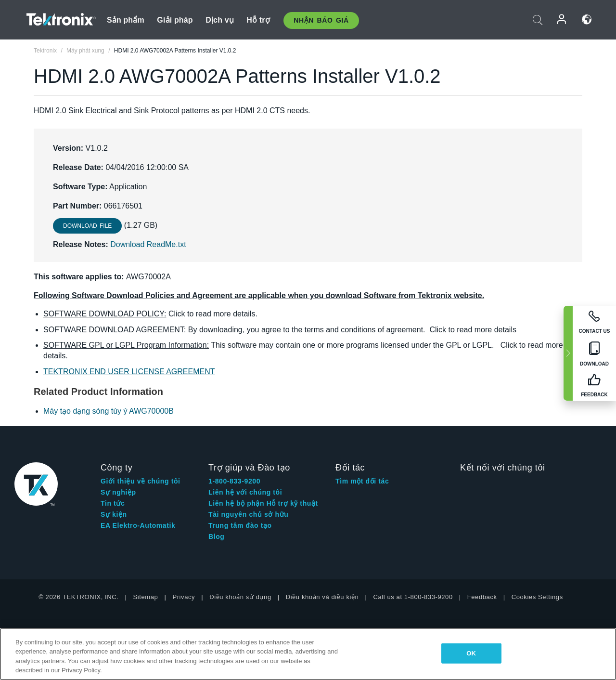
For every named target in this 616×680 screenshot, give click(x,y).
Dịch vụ (220, 20)
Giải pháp (175, 20)
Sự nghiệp (118, 492)
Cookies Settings (537, 597)
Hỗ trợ (258, 20)
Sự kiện (114, 514)
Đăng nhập (562, 20)
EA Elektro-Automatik (138, 525)
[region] (308, 654)
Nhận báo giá (321, 20)
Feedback (482, 597)
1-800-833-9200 (234, 481)
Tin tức (113, 503)
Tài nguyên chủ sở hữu (248, 514)
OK (471, 653)
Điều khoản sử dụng (240, 597)
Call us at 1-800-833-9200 (413, 597)
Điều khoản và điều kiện (322, 597)
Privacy (184, 597)
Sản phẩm (126, 20)
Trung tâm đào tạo (240, 525)
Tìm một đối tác (362, 481)
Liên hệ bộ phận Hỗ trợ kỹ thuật (263, 503)
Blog (217, 536)
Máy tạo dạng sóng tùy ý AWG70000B (109, 411)
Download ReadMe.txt (148, 244)
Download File (87, 226)
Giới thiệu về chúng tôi (141, 481)
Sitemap (146, 597)
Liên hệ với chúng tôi (245, 492)
